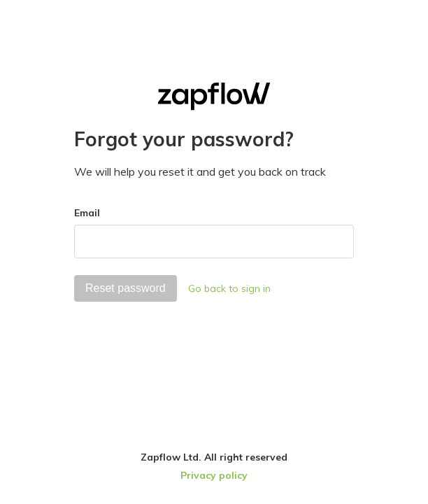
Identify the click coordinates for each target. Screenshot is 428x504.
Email (87, 213)
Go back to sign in (229, 288)
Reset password (126, 288)
